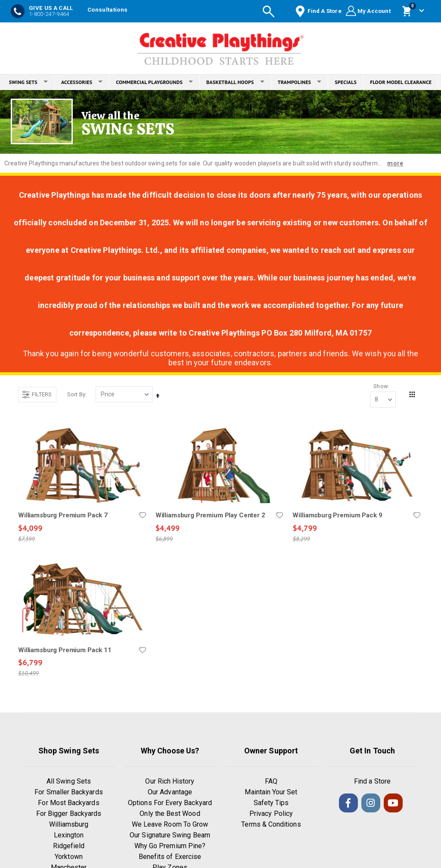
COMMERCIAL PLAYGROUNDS (154, 82)
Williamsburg (69, 825)
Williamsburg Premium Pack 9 (337, 516)
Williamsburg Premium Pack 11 (65, 650)
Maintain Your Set (271, 792)
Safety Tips (271, 803)
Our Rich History (170, 782)
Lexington (69, 835)
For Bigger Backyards (69, 814)
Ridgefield (69, 846)
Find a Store (372, 782)
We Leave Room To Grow (170, 825)
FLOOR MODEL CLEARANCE (401, 82)
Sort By (76, 394)
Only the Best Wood (170, 814)
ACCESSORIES (82, 82)
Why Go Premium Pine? (170, 846)
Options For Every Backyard (170, 803)
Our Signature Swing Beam (170, 835)
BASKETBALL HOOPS (235, 82)
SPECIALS (346, 82)
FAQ (271, 782)
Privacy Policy (271, 814)
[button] (142, 516)
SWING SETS (28, 82)
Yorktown (69, 857)
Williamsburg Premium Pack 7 (63, 516)
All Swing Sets (69, 782)
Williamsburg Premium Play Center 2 (210, 516)
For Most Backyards (68, 803)
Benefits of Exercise (170, 857)
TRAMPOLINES (300, 82)
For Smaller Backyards (68, 792)
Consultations (107, 10)
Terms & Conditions (271, 825)
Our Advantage (170, 792)
